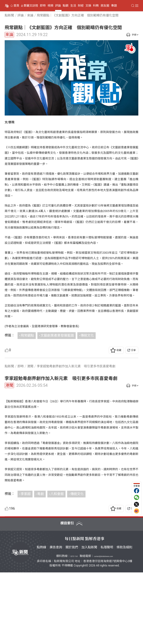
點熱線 (41, 619)
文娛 (88, 6)
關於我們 (72, 619)
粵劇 (41, 565)
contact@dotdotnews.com (103, 628)
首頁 (16, 6)
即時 (43, 6)
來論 (9, 35)
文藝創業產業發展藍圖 (57, 335)
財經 (81, 6)
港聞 (9, 385)
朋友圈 (105, 6)
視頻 (50, 6)
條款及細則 (124, 619)
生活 (73, 6)
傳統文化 (87, 335)
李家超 (26, 565)
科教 (96, 6)
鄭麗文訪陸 (31, 6)
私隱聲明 (107, 619)
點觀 (66, 6)
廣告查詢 (56, 619)
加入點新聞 (89, 619)
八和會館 (57, 565)
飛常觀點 (27, 335)
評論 (58, 6)
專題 (114, 6)
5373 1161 (74, 628)
